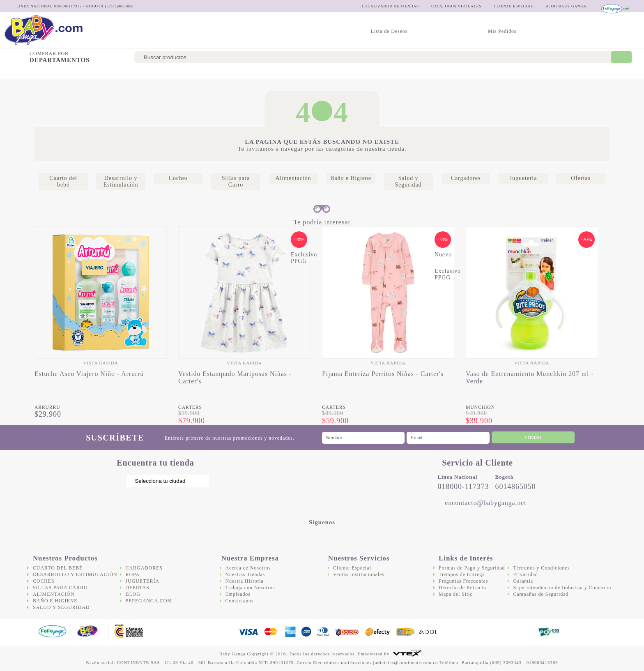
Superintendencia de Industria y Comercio (562, 588)
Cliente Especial (352, 568)
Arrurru (47, 407)
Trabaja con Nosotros (250, 588)
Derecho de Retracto (462, 588)
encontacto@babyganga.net (485, 503)
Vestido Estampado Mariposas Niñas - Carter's (235, 377)
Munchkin (480, 407)
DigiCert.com (514, 632)
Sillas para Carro (199, 72)
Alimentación (253, 72)
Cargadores (410, 72)
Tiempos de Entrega (462, 574)
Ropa (133, 574)
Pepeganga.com (149, 601)
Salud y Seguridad (358, 72)
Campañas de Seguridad (541, 594)
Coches (155, 72)
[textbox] (372, 57)
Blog (133, 594)
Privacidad (525, 574)
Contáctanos (239, 601)
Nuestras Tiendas (245, 574)
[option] (101, 323)
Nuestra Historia (244, 581)
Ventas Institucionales (359, 574)
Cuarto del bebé (27, 72)
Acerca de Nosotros (248, 568)
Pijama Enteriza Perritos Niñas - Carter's (383, 374)
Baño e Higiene (302, 72)
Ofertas (489, 72)
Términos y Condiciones (541, 568)
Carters (190, 407)
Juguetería (452, 72)
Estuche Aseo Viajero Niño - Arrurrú (89, 374)
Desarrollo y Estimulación (97, 72)
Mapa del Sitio (456, 594)
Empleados (238, 594)
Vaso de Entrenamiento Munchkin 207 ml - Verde (530, 377)
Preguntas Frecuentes (463, 581)
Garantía (523, 581)
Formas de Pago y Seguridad (472, 568)
